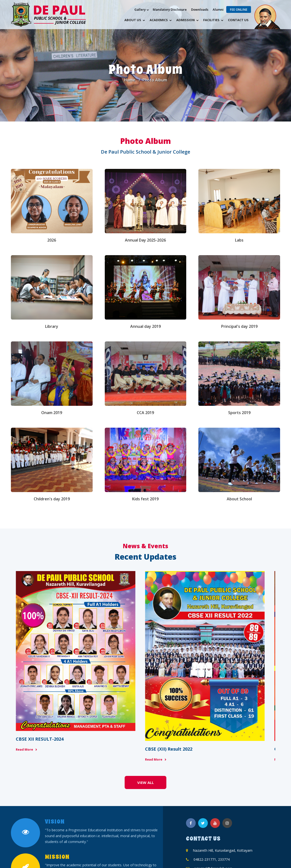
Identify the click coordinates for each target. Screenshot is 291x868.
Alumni (218, 9)
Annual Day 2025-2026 (145, 240)
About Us (133, 20)
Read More (24, 704)
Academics (159, 20)
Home (130, 80)
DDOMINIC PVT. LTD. (153, 856)
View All (145, 726)
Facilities (211, 20)
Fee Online (239, 9)
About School (239, 499)
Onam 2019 (52, 413)
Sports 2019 (239, 413)
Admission (186, 20)
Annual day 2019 (145, 326)
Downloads (200, 9)
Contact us (238, 20)
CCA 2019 (145, 413)
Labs (239, 240)
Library (52, 326)
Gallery (140, 9)
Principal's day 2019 (239, 326)
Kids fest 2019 (145, 499)
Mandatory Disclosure (170, 9)
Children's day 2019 (52, 499)
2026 (52, 240)
